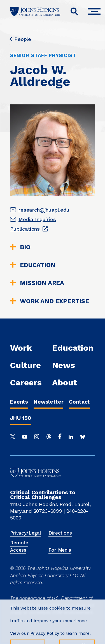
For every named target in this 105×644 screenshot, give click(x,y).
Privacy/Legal (26, 533)
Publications (25, 229)
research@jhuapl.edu (44, 210)
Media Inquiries (37, 219)
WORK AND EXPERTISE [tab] (50, 301)
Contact (79, 402)
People (21, 39)
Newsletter (48, 402)
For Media (60, 550)
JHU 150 (21, 418)
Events (19, 402)
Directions (60, 533)
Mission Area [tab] (37, 283)
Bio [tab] (20, 247)
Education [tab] (33, 265)
